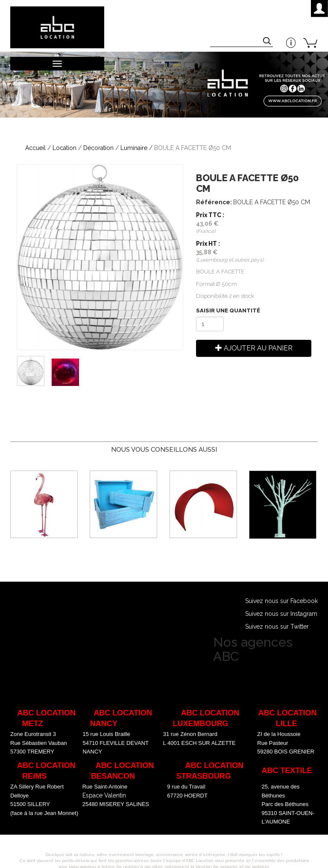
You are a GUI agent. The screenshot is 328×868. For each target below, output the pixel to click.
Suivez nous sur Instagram (281, 614)
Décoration (98, 148)
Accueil (35, 148)
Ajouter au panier (254, 348)
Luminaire (134, 148)
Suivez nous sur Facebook (281, 601)
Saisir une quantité (228, 310)
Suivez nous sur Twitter (277, 627)
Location (64, 148)
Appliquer (268, 42)
